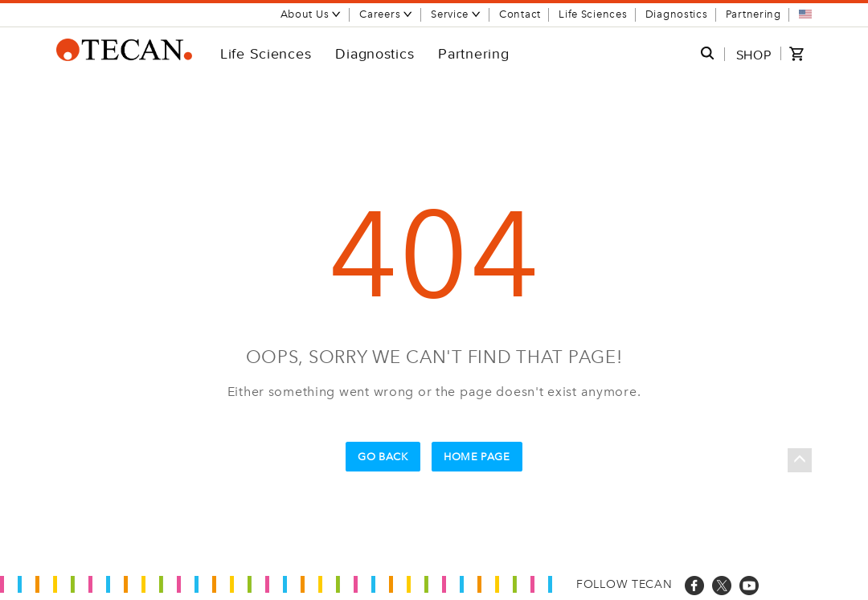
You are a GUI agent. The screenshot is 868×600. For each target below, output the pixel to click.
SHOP (754, 55)
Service (456, 14)
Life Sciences (593, 14)
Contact (520, 14)
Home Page (477, 457)
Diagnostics (677, 14)
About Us (311, 14)
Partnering (753, 14)
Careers (386, 14)
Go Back (383, 457)
